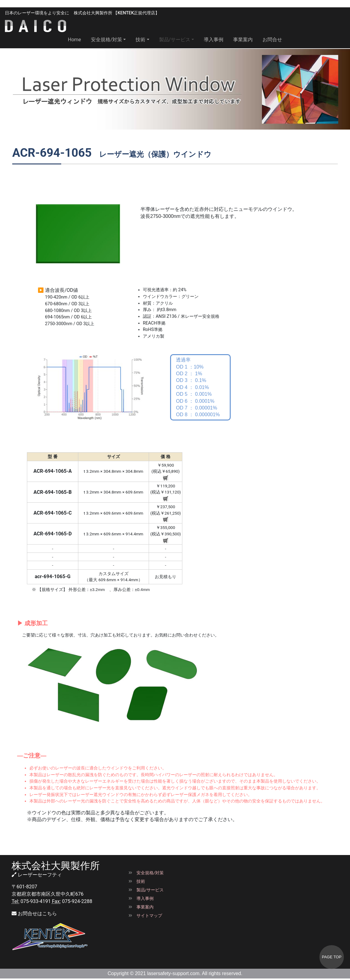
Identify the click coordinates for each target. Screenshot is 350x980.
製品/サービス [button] (175, 40)
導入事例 (214, 40)
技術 (137, 881)
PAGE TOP (332, 957)
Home (77, 39)
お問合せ (272, 40)
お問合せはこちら (34, 914)
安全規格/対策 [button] (107, 40)
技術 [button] (140, 40)
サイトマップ (145, 916)
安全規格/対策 (146, 873)
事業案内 (243, 40)
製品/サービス (146, 890)
